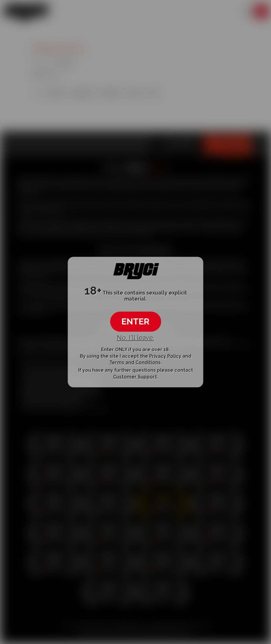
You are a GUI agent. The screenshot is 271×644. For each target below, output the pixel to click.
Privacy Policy (165, 356)
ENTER (135, 321)
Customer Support (135, 377)
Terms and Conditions (135, 362)
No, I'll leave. (135, 338)
